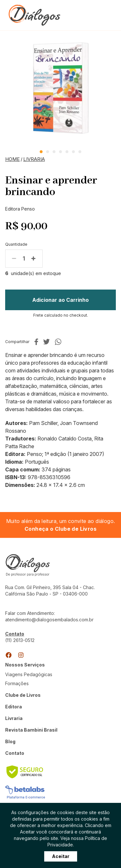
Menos (14, 259)
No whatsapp (58, 342)
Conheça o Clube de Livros (60, 529)
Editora (14, 707)
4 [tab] (60, 152)
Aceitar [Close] (61, 859)
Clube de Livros (23, 695)
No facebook (36, 342)
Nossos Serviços (25, 665)
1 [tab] (41, 152)
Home (12, 159)
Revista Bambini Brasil (31, 730)
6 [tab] (73, 152)
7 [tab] (80, 152)
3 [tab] (54, 152)
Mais (34, 259)
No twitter (46, 342)
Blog (10, 741)
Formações (17, 683)
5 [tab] (67, 152)
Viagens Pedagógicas (29, 674)
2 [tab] (48, 152)
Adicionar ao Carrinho (60, 300)
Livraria (34, 159)
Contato (15, 753)
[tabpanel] (60, 88)
